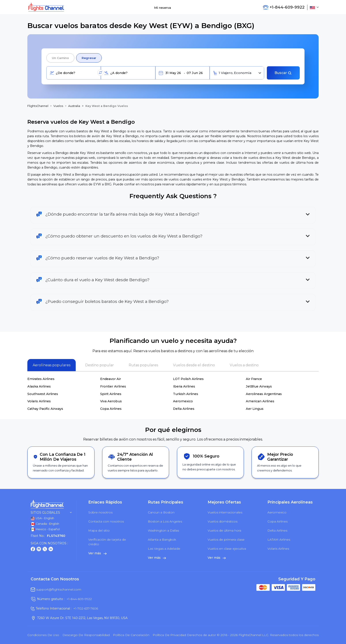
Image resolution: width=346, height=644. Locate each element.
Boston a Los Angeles (165, 521)
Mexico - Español (45, 529)
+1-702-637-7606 (86, 608)
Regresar (89, 58)
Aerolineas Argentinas (264, 394)
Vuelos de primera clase (226, 540)
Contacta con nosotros (106, 521)
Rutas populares (143, 365)
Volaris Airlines (39, 401)
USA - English (42, 519)
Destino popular (100, 365)
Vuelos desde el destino (194, 365)
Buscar (283, 73)
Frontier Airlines (113, 386)
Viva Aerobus (111, 401)
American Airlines (260, 401)
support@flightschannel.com (59, 589)
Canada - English (45, 524)
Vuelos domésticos (223, 521)
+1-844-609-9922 (79, 599)
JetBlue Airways (259, 386)
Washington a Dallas (163, 530)
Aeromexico (183, 401)
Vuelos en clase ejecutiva (227, 549)
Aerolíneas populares (52, 365)
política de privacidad (169, 635)
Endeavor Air (111, 379)
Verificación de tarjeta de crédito (107, 542)
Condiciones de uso (43, 635)
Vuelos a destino (244, 365)
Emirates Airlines (41, 379)
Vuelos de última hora (224, 530)
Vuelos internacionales (225, 512)
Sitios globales (51, 513)
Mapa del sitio (99, 530)
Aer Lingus (255, 409)
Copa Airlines (111, 409)
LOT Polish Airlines (188, 379)
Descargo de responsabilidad (86, 635)
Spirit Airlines (111, 394)
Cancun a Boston (161, 512)
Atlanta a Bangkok (162, 540)
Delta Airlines (184, 409)
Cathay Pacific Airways (45, 409)
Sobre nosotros (100, 512)
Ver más (97, 553)
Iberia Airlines (184, 386)
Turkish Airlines (186, 394)
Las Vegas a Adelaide (164, 549)
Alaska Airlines (39, 386)
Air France (254, 379)
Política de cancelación (131, 635)
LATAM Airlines (279, 540)
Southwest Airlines (43, 394)
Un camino (60, 58)
